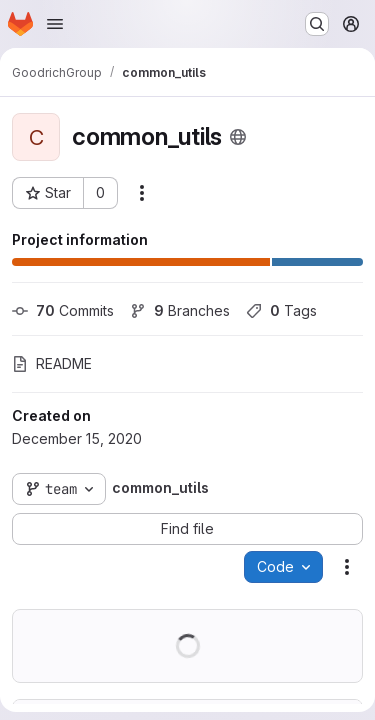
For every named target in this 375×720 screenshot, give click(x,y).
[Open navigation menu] (55, 24)
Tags (281, 310)
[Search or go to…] (317, 24)
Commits (63, 310)
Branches (180, 310)
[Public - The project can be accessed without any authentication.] (238, 137)
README (52, 363)
